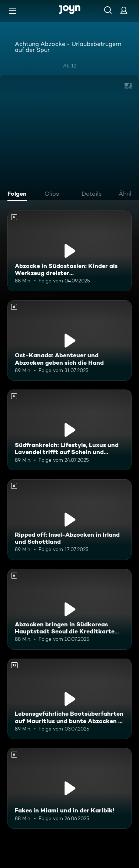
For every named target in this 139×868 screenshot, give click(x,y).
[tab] (19, 195)
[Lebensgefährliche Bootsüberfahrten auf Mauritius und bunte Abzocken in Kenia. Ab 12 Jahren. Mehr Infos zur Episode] (69, 699)
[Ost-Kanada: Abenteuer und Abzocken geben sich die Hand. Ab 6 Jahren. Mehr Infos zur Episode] (69, 341)
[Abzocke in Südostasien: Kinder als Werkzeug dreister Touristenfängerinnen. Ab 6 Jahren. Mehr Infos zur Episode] (69, 251)
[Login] (124, 10)
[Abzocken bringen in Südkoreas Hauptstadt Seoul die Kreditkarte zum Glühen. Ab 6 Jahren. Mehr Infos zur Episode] (69, 609)
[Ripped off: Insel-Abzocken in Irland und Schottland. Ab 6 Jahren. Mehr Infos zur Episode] (69, 520)
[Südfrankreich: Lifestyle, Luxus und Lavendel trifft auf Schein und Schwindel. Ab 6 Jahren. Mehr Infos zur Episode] (69, 430)
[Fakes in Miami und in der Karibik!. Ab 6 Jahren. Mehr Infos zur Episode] (69, 788)
